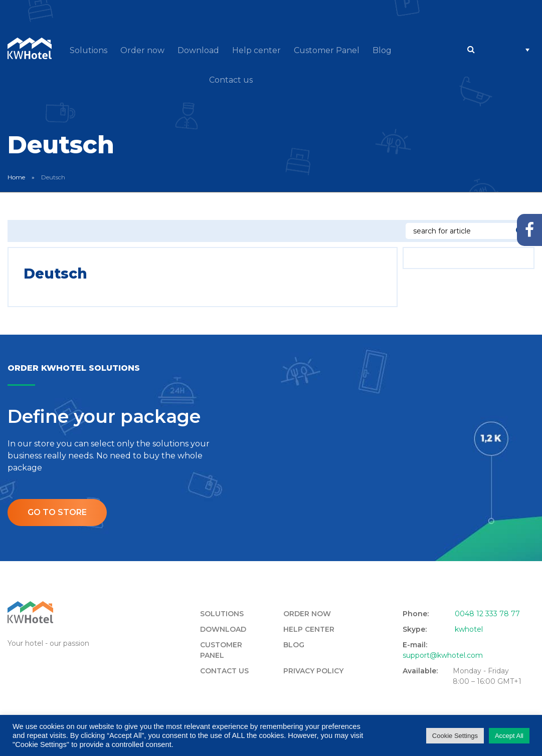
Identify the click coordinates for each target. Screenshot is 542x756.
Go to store (57, 512)
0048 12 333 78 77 (487, 614)
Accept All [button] (509, 736)
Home (16, 177)
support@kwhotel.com (443, 655)
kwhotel (469, 629)
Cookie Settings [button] (455, 736)
